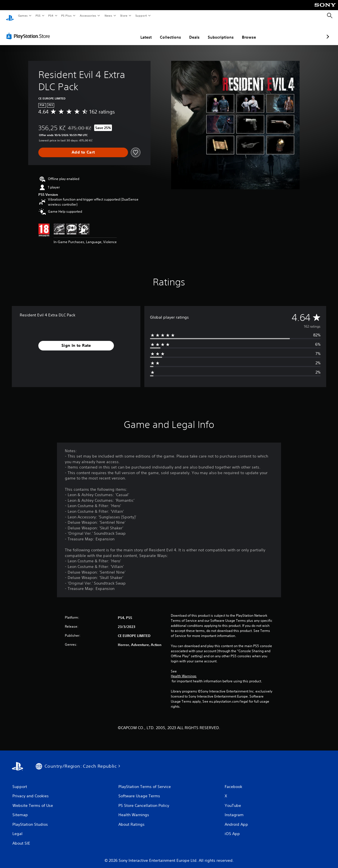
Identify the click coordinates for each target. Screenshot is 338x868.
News (108, 15)
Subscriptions (191, 32)
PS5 (38, 15)
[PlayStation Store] (29, 31)
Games (23, 15)
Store (124, 15)
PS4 (51, 15)
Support (141, 15)
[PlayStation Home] (10, 16)
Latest (116, 32)
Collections (141, 32)
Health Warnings (184, 671)
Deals (164, 32)
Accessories (88, 15)
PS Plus (67, 15)
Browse (219, 32)
